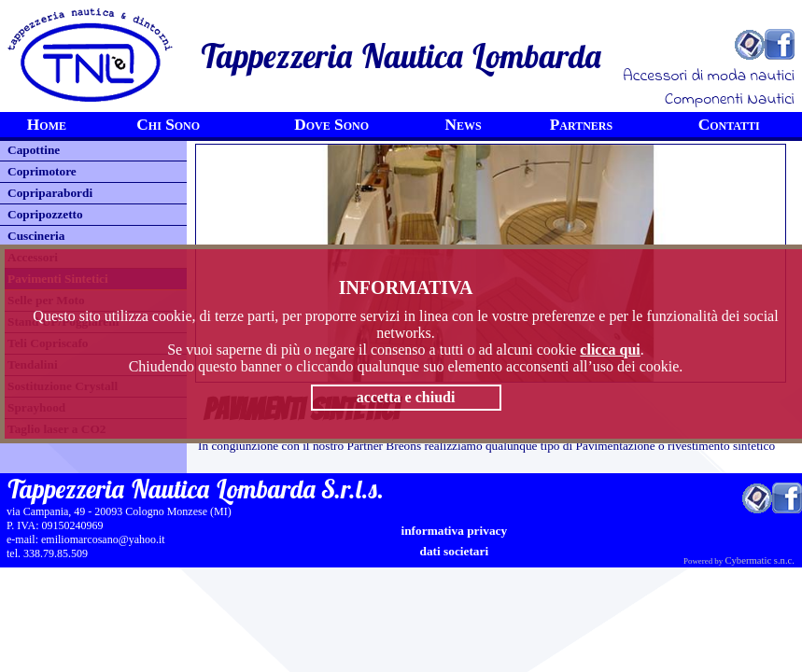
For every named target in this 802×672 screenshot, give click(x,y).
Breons (403, 446)
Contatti (729, 125)
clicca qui (610, 350)
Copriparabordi (50, 193)
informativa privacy (455, 531)
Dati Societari (454, 551)
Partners (582, 125)
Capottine (34, 150)
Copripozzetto (45, 214)
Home (47, 125)
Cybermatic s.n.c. (760, 560)
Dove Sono (331, 125)
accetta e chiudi (406, 397)
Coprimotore (42, 171)
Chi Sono (168, 125)
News (463, 125)
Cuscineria (36, 236)
